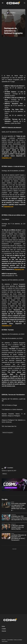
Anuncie (4, 631)
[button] (3, 3)
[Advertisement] (13, 56)
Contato (4, 629)
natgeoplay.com (7, 158)
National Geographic (8, 433)
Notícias (5, 474)
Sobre (3, 626)
